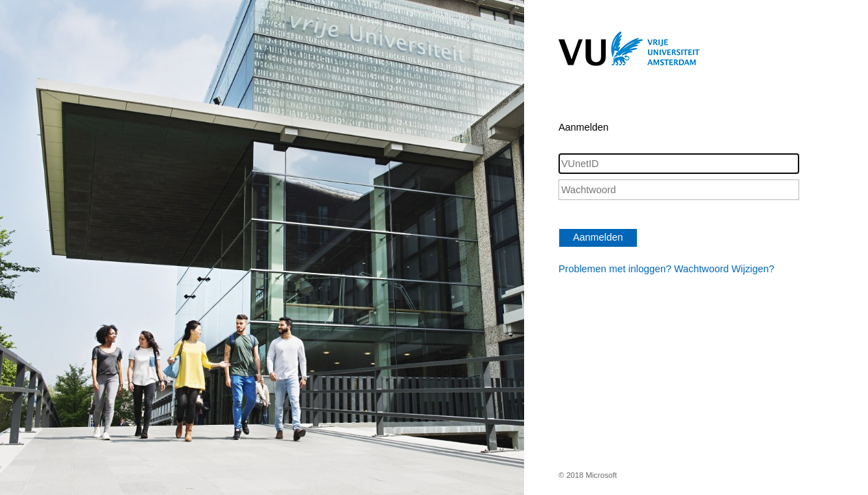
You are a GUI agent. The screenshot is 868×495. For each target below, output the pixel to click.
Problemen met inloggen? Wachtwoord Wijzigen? (666, 269)
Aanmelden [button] (598, 237)
